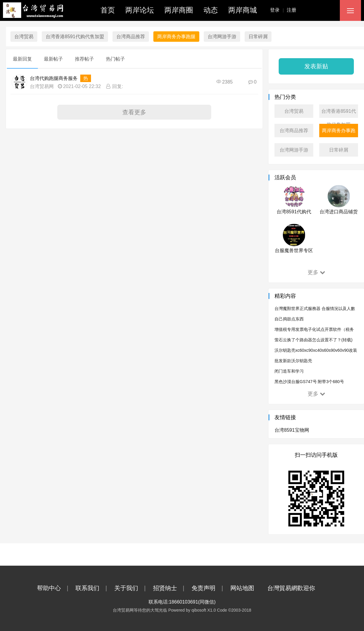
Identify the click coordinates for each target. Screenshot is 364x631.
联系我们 (94, 588)
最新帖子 (53, 59)
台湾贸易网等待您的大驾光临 (140, 610)
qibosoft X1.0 (204, 610)
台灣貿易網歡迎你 (297, 588)
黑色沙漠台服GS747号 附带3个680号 (309, 382)
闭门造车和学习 (289, 371)
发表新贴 (316, 66)
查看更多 (134, 112)
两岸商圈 (179, 10)
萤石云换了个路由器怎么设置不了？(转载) (313, 340)
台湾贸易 (24, 37)
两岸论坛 (140, 10)
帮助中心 (56, 588)
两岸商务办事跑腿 (176, 37)
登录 (278, 10)
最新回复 (22, 59)
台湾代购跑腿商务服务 (54, 78)
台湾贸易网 (42, 86)
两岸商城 (243, 10)
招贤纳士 (172, 588)
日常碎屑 (258, 37)
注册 (291, 10)
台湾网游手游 (222, 37)
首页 (108, 10)
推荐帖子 (84, 59)
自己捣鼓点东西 (289, 319)
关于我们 (133, 588)
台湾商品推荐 (131, 37)
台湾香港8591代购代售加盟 (75, 37)
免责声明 (210, 588)
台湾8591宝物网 (292, 430)
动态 (211, 10)
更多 (316, 272)
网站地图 (248, 588)
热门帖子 (115, 59)
